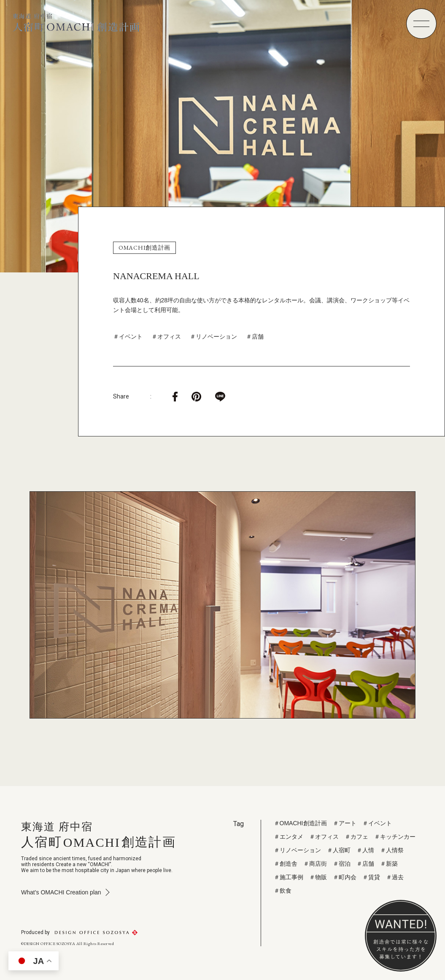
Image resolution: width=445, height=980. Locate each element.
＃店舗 (255, 337)
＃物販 (318, 877)
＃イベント (128, 337)
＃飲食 (283, 891)
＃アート (345, 823)
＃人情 (365, 850)
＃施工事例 (289, 877)
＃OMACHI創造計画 (300, 823)
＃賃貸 (371, 877)
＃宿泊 (342, 864)
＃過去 (395, 877)
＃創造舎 (286, 864)
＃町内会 (345, 877)
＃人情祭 (392, 850)
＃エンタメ (289, 837)
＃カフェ (356, 837)
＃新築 (389, 864)
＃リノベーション (213, 337)
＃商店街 (315, 864)
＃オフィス (166, 337)
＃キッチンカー (395, 837)
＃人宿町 (339, 850)
